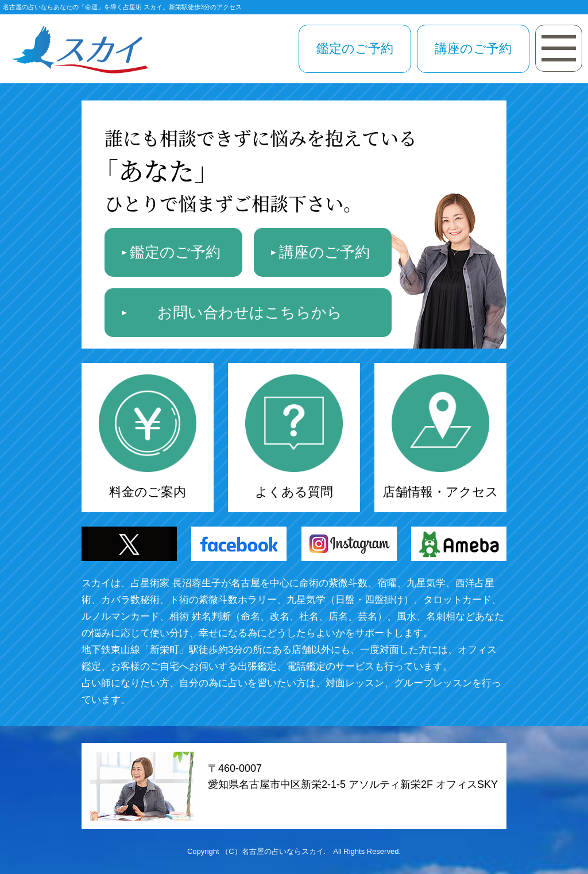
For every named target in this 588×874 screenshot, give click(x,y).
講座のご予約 (473, 49)
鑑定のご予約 (355, 49)
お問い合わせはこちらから (250, 312)
